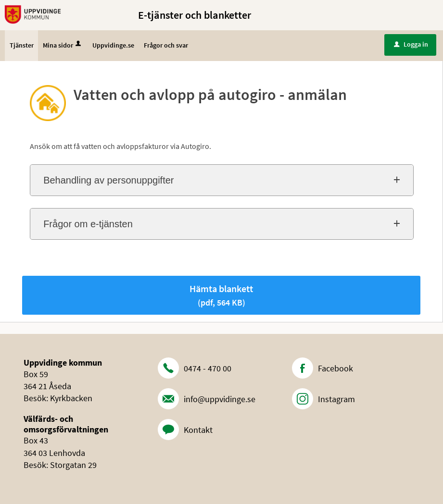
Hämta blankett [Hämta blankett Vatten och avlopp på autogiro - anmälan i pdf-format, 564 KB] (221, 295)
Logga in (411, 44)
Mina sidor (63, 45)
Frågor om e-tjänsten (88, 224)
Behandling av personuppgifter (108, 180)
